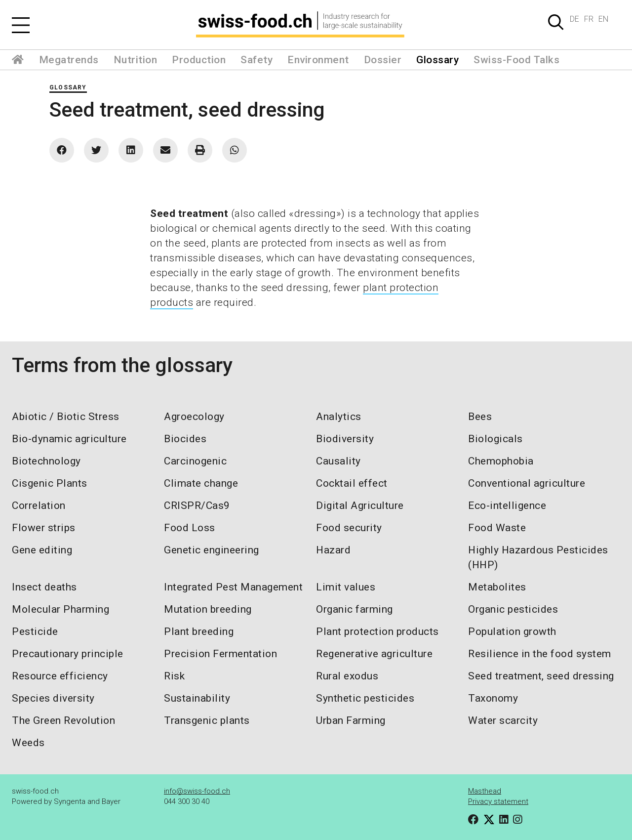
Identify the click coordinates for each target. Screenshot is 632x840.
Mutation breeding (208, 609)
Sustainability (197, 698)
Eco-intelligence (507, 505)
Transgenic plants (207, 720)
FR (589, 19)
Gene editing (42, 550)
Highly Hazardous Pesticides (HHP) (538, 557)
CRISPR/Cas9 (197, 505)
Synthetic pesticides (365, 698)
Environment (318, 60)
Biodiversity (345, 439)
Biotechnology (46, 461)
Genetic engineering (212, 550)
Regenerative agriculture (374, 654)
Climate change (201, 483)
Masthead (485, 791)
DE (574, 19)
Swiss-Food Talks (516, 60)
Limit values (346, 587)
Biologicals (495, 439)
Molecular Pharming (60, 609)
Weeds (28, 743)
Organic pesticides (513, 609)
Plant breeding (199, 631)
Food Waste (497, 528)
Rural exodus (347, 676)
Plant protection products (377, 631)
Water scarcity (503, 720)
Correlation (39, 505)
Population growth (512, 631)
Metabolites (497, 587)
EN (603, 19)
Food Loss (190, 528)
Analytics (339, 417)
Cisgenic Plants (50, 483)
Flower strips (44, 528)
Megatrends (69, 60)
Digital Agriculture (360, 505)
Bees (480, 417)
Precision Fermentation (220, 654)
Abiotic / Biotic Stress (66, 417)
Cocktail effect (352, 483)
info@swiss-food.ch (197, 791)
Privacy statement (498, 801)
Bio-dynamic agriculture (69, 439)
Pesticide (35, 631)
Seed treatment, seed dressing (541, 676)
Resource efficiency (60, 676)
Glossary (437, 60)
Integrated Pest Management (233, 587)
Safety (257, 60)
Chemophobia (501, 461)
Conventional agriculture (527, 483)
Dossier (383, 60)
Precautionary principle (68, 654)
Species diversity (53, 698)
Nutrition (136, 60)
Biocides (185, 439)
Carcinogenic (195, 461)
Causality (338, 461)
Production (199, 60)
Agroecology (194, 417)
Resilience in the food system (540, 654)
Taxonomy (493, 698)
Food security (349, 528)
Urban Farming (351, 720)
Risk (174, 676)
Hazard (333, 550)
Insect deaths (44, 587)
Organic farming (355, 609)
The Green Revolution (63, 720)
